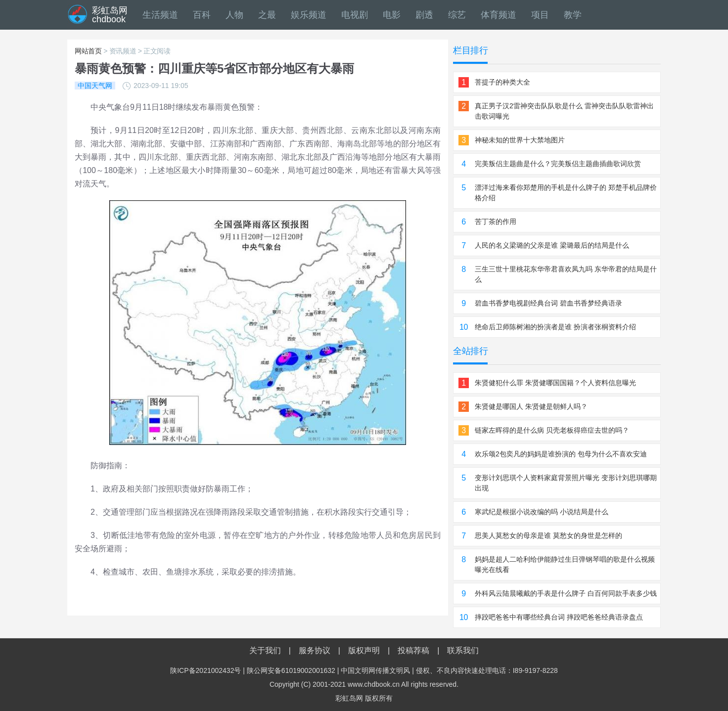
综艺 (457, 15)
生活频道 (160, 15)
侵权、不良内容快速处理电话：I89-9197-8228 (487, 670)
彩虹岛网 (349, 698)
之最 (267, 15)
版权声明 (364, 650)
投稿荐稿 (413, 650)
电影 (392, 15)
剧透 (424, 15)
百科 (202, 15)
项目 (540, 15)
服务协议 (315, 650)
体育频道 (499, 15)
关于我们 (265, 650)
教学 (573, 15)
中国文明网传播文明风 (375, 670)
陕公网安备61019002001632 (291, 670)
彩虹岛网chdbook (110, 15)
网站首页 (88, 51)
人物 (234, 15)
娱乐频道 (309, 15)
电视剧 (355, 15)
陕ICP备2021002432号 (205, 670)
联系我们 (463, 650)
